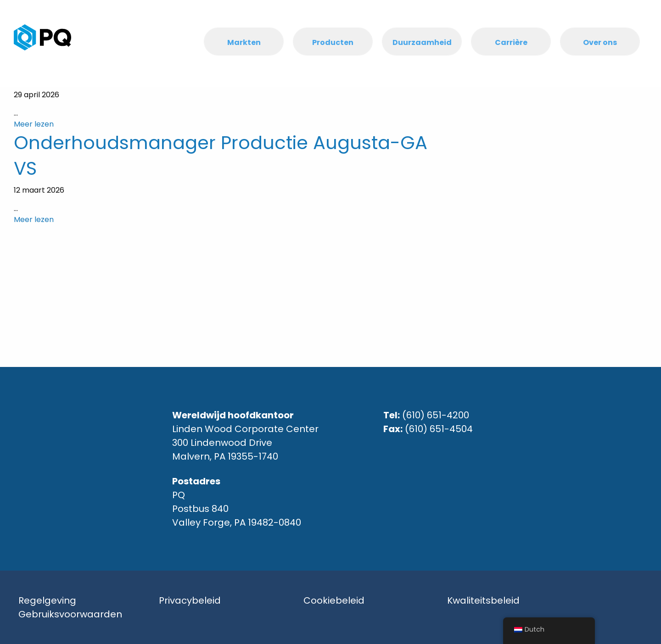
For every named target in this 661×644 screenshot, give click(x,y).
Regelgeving (47, 600)
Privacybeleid (190, 600)
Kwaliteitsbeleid (483, 600)
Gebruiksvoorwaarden (70, 614)
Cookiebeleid (334, 600)
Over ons (600, 42)
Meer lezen (34, 124)
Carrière (511, 42)
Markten (244, 42)
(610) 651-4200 (436, 415)
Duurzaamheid (422, 42)
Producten (333, 42)
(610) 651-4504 (439, 429)
